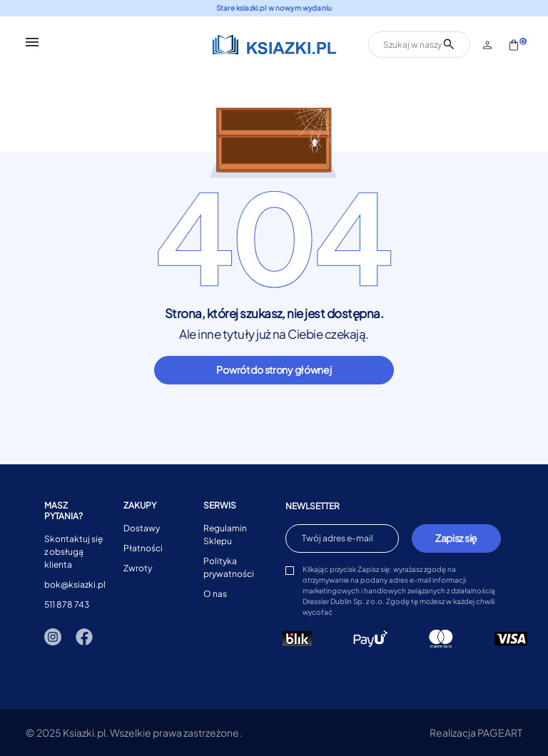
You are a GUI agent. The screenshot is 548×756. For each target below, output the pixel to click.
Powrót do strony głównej (274, 369)
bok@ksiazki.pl (75, 584)
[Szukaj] (419, 45)
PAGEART (500, 732)
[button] (488, 45)
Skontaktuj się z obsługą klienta (73, 552)
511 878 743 (67, 604)
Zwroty (138, 568)
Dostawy (142, 528)
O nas (215, 594)
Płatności (143, 548)
